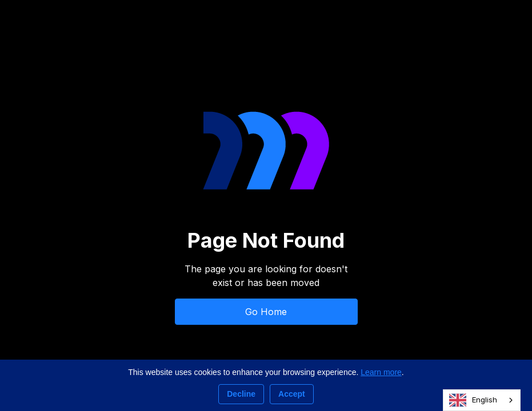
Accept (292, 394)
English (473, 400)
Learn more (381, 372)
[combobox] (482, 400)
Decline (241, 394)
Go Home (266, 312)
